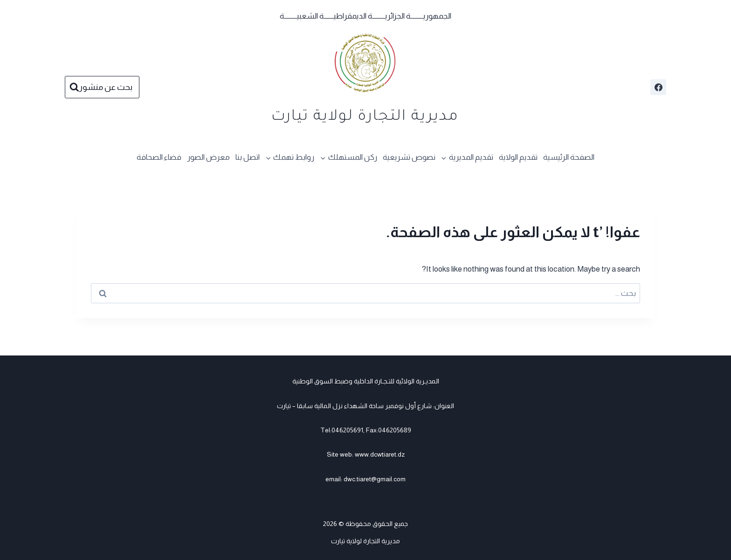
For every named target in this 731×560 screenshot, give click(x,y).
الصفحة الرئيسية (569, 157)
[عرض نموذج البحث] (102, 87)
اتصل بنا (248, 157)
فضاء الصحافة (159, 157)
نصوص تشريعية (409, 157)
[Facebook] (658, 87)
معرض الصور (208, 157)
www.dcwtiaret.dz (380, 454)
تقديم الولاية (518, 157)
